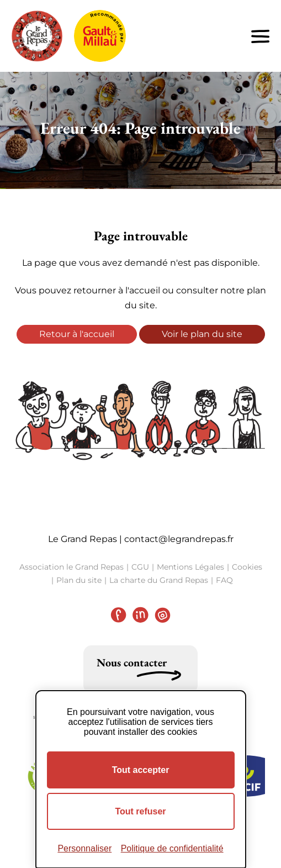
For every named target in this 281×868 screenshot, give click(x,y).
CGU (140, 567)
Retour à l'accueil (77, 334)
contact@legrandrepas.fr (179, 539)
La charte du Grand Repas (159, 580)
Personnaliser (84, 848)
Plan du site (79, 580)
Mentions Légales (190, 567)
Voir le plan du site (202, 334)
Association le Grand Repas (71, 567)
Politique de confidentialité (172, 848)
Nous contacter (132, 662)
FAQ (224, 580)
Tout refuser (140, 811)
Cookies (247, 567)
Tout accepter (141, 770)
